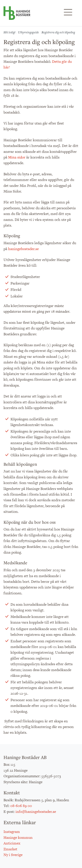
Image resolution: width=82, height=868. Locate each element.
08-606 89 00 (21, 806)
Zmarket (10, 849)
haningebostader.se (23, 249)
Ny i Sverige (13, 855)
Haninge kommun (18, 837)
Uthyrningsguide (28, 32)
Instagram (12, 832)
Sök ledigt (9, 32)
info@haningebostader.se (36, 812)
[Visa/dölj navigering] (68, 12)
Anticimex (12, 843)
